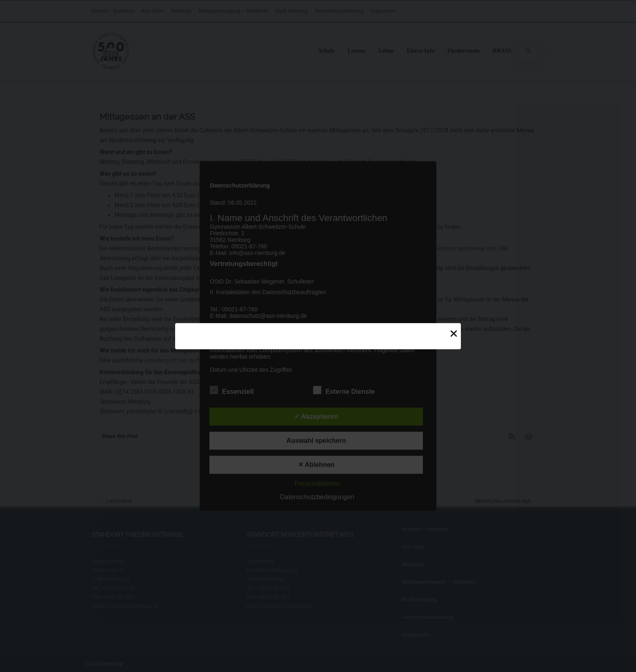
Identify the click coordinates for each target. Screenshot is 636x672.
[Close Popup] (454, 333)
